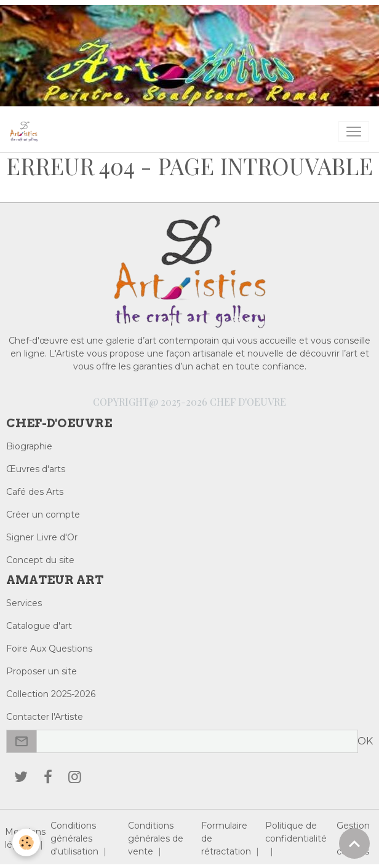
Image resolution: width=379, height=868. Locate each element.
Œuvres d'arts (36, 469)
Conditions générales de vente (156, 838)
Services (24, 603)
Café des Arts (35, 492)
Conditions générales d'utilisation (74, 838)
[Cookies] (26, 842)
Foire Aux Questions (49, 649)
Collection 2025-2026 (51, 694)
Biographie (29, 446)
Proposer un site (42, 671)
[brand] (26, 132)
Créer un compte (43, 515)
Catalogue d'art (39, 626)
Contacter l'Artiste (45, 717)
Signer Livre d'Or (42, 537)
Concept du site (40, 560)
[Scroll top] (354, 843)
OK (365, 741)
